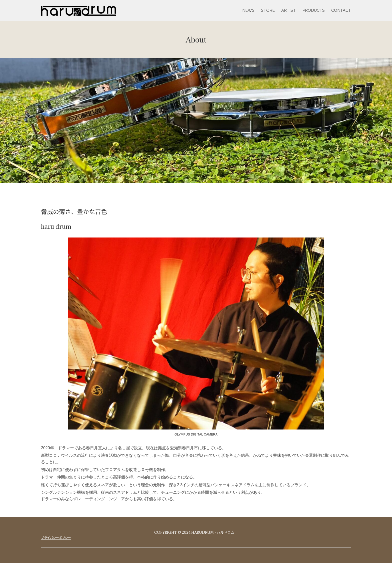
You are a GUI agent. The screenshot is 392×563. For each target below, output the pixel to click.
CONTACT (341, 10)
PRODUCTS (314, 10)
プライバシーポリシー (56, 537)
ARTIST (288, 10)
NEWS (248, 10)
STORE (268, 10)
